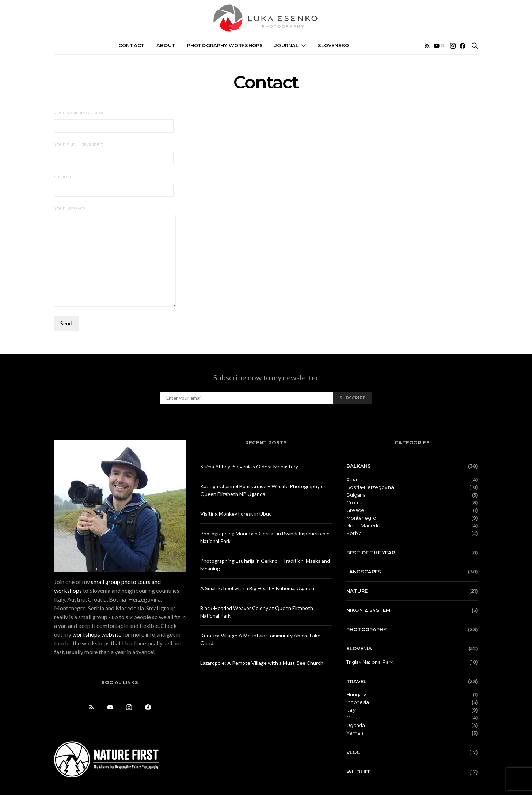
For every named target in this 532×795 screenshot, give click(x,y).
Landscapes (364, 572)
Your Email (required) (114, 153)
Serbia (354, 533)
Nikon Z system (368, 610)
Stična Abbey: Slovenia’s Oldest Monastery (249, 466)
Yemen (355, 733)
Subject (114, 186)
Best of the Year (371, 553)
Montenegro (361, 518)
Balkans (359, 466)
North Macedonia (367, 526)
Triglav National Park (370, 662)
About (166, 45)
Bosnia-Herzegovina (370, 487)
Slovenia (359, 648)
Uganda (356, 725)
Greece (355, 510)
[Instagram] (453, 46)
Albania (355, 480)
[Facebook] (463, 46)
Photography (366, 629)
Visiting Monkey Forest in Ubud (236, 514)
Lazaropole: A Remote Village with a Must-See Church (262, 663)
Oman (354, 718)
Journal (286, 45)
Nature (357, 591)
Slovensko (333, 45)
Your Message (115, 257)
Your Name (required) (114, 122)
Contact (132, 45)
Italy (351, 710)
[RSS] (427, 46)
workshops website (97, 634)
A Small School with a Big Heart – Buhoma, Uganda (257, 588)
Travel (356, 681)
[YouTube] (440, 46)
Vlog (354, 752)
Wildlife (359, 772)
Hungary (356, 695)
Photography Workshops (225, 45)
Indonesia (358, 702)
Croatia (355, 503)
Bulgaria (356, 495)
